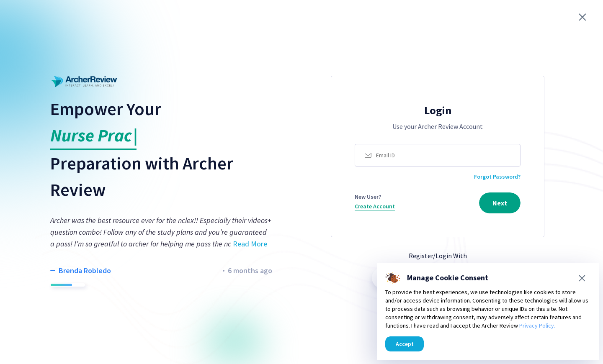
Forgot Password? (497, 177)
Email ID (385, 155)
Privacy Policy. (537, 326)
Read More (250, 244)
